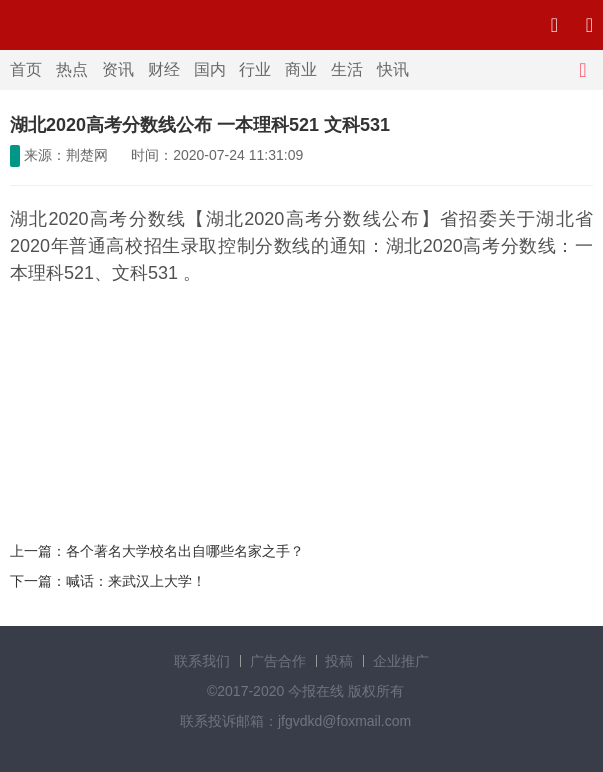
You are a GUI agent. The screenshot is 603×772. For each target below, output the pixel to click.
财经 (164, 69)
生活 (347, 69)
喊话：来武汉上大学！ (136, 581)
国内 (210, 69)
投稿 (339, 661)
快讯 (393, 69)
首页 (26, 69)
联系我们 (202, 661)
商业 (301, 69)
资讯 (118, 69)
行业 (255, 69)
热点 (72, 69)
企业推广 (401, 661)
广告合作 (278, 661)
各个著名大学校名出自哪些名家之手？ (185, 551)
